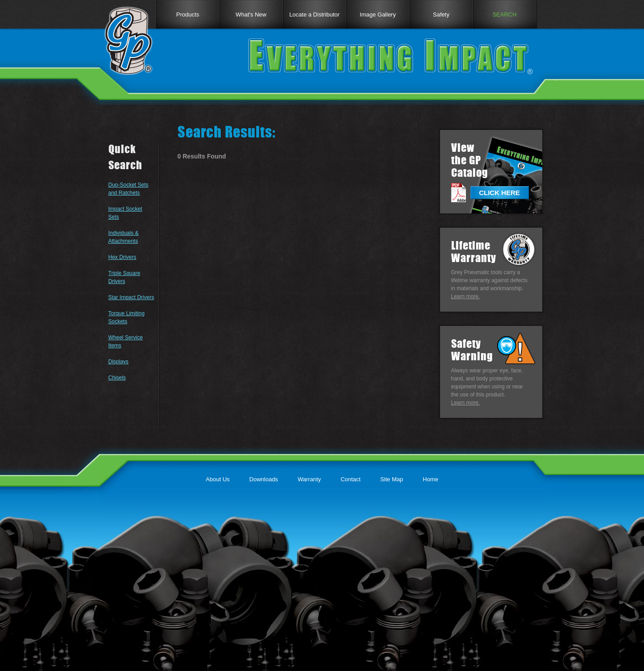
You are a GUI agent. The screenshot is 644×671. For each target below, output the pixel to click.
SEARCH (504, 15)
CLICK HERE (499, 193)
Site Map (392, 479)
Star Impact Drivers (131, 297)
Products (188, 15)
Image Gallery (378, 15)
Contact (351, 479)
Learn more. (466, 296)
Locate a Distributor (314, 15)
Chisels (117, 378)
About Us (218, 479)
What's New (251, 15)
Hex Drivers (123, 257)
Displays (118, 362)
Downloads (264, 479)
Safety (441, 15)
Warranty (309, 479)
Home (430, 479)
